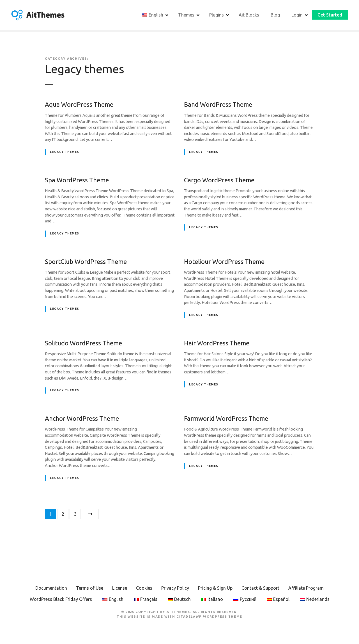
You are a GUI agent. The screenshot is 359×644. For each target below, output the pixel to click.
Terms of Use (90, 588)
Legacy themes (65, 152)
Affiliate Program (306, 588)
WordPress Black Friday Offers (61, 599)
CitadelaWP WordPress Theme (209, 617)
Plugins (217, 15)
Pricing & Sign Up (215, 588)
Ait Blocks (249, 15)
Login (297, 15)
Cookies (144, 588)
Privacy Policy (175, 588)
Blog (275, 15)
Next (90, 514)
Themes (186, 15)
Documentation (51, 588)
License (120, 588)
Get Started (330, 15)
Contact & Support (260, 588)
